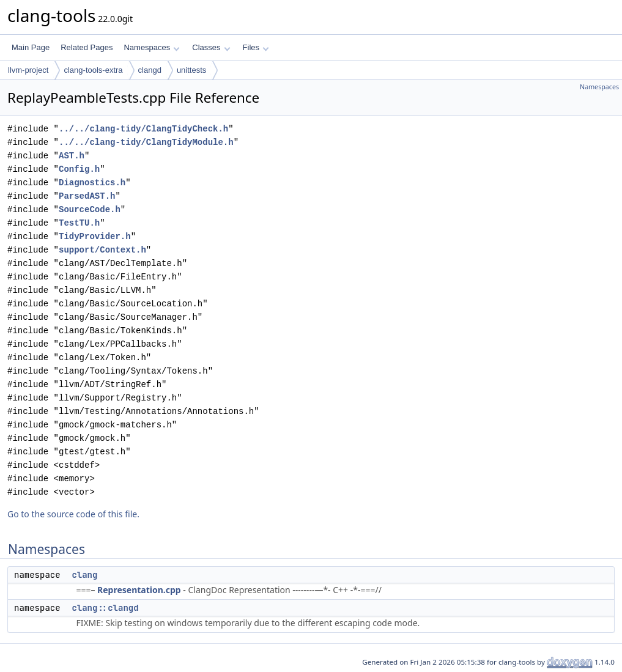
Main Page (31, 47)
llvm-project (28, 70)
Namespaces (151, 47)
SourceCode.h (90, 209)
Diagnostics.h (92, 183)
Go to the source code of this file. (73, 514)
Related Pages (87, 47)
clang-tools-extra (93, 70)
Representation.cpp (139, 590)
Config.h (79, 169)
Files (256, 47)
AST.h (72, 156)
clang (84, 575)
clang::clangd (105, 608)
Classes (211, 47)
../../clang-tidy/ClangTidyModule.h (146, 142)
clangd (150, 70)
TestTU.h (79, 223)
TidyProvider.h (95, 236)
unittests (191, 70)
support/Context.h (102, 250)
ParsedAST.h (87, 196)
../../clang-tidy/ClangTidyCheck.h (143, 129)
